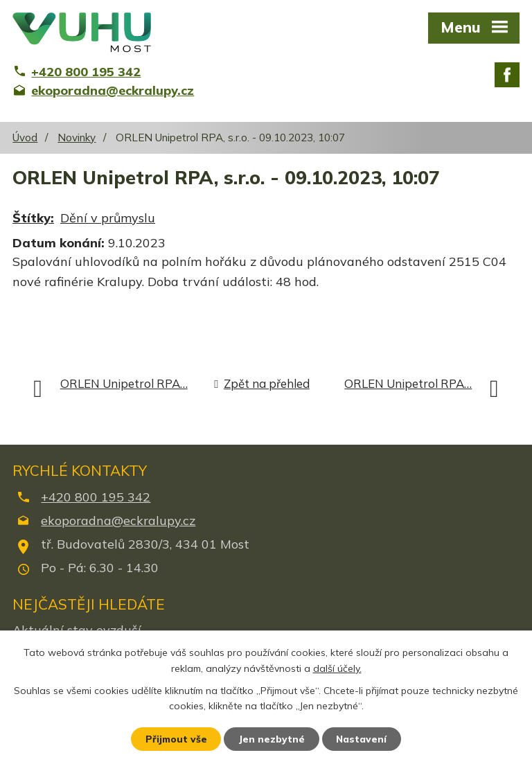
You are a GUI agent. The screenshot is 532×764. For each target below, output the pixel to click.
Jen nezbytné (272, 738)
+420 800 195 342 (96, 497)
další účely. (337, 668)
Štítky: (33, 218)
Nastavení (363, 738)
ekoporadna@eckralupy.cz (118, 521)
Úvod (25, 137)
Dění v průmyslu (108, 218)
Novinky (77, 137)
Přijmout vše (176, 738)
